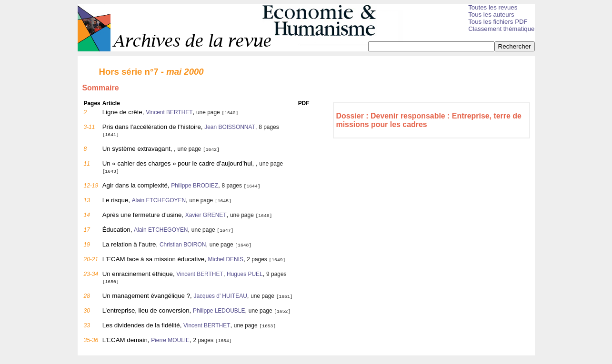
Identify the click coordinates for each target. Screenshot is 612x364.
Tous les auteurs (491, 15)
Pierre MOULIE (170, 340)
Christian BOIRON (183, 245)
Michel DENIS (226, 259)
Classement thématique (501, 29)
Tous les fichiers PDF (498, 22)
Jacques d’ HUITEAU (220, 296)
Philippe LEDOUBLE (219, 311)
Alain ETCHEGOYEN (159, 200)
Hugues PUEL (245, 274)
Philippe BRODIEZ (195, 186)
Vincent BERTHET (169, 112)
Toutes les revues (493, 7)
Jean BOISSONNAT (230, 127)
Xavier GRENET (206, 215)
